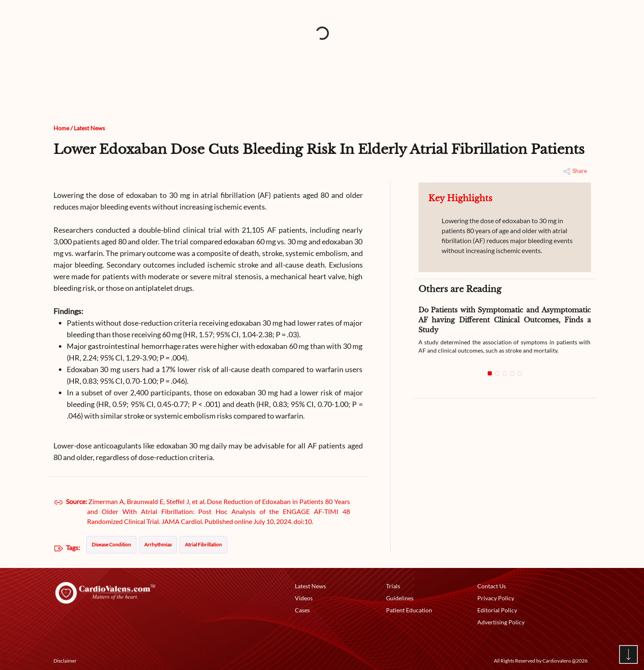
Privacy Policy (496, 598)
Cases (302, 610)
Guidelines (400, 598)
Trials (393, 586)
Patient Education (409, 610)
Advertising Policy (501, 622)
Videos (304, 598)
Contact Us (492, 586)
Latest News (89, 128)
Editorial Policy (497, 610)
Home (61, 128)
